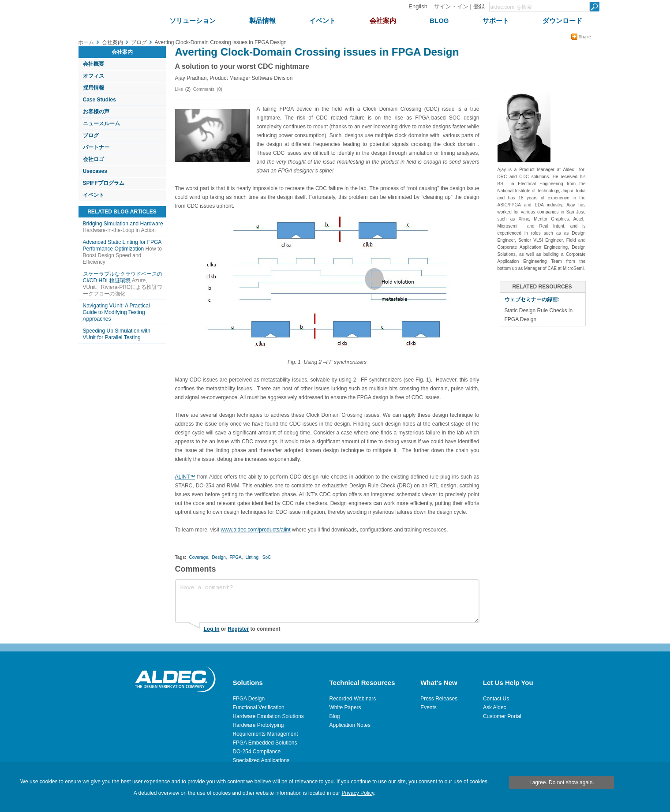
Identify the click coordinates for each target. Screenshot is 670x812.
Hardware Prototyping (258, 725)
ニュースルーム (101, 123)
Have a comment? (327, 601)
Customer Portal (502, 716)
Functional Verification (258, 707)
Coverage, (199, 557)
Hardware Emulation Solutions (268, 716)
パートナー (96, 147)
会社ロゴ (94, 159)
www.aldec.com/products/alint (256, 530)
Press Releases (439, 699)
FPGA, (236, 557)
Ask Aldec (495, 707)
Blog (335, 716)
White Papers (345, 707)
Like (179, 89)
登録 (479, 6)
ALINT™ (185, 477)
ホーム (86, 42)
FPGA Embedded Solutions (265, 743)
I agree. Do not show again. (562, 782)
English (418, 6)
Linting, (253, 557)
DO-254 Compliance (256, 752)
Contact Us (496, 699)
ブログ (91, 135)
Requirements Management (265, 734)
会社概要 (94, 64)
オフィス (94, 76)
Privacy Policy (358, 793)
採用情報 (94, 88)
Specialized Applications (261, 760)
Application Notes (350, 725)
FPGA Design (249, 699)
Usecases (95, 171)
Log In (212, 629)
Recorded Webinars (353, 699)
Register (238, 629)
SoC (267, 557)
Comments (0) (208, 89)
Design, (220, 557)
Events (429, 707)
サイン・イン (451, 6)
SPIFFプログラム (104, 183)
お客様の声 (96, 112)
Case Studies (99, 100)
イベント (94, 195)
